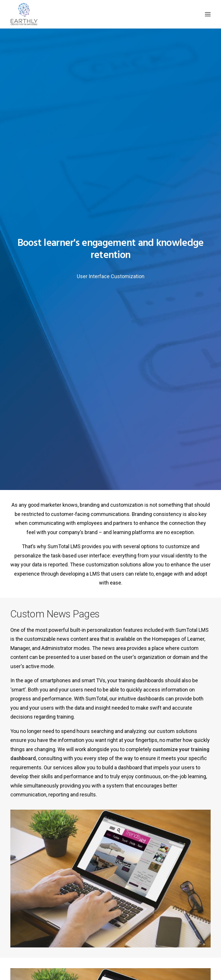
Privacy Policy (159, 945)
